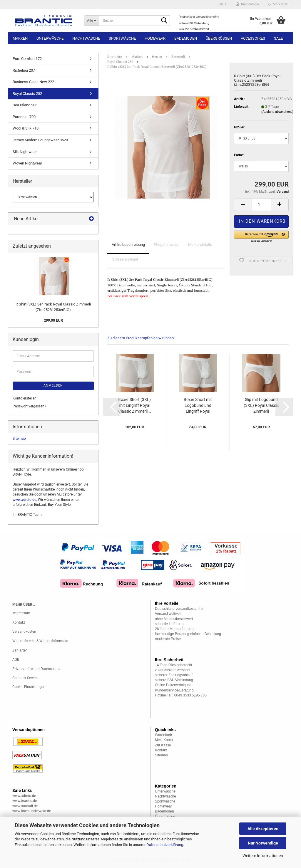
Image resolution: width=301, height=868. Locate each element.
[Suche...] (91, 21)
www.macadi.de (25, 806)
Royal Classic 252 (27, 94)
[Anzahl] (261, 205)
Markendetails (200, 245)
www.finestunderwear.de (32, 811)
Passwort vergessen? (29, 406)
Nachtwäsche (86, 38)
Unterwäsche (50, 38)
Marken (20, 38)
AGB (16, 659)
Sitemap (19, 439)
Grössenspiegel (125, 259)
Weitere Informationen (263, 856)
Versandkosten (24, 632)
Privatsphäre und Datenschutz (36, 669)
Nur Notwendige (263, 843)
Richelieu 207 (24, 70)
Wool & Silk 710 (26, 128)
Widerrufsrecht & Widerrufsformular (40, 641)
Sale (278, 38)
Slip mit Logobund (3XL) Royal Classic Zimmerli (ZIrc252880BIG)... (261, 406)
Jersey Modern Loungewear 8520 (40, 140)
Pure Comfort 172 (27, 59)
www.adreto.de (24, 500)
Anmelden (53, 386)
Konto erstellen (25, 398)
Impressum (21, 613)
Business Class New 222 (33, 82)
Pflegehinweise (167, 245)
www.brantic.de (25, 801)
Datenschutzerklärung (165, 845)
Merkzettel (278, 4)
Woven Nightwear (27, 163)
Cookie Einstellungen (29, 687)
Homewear (155, 38)
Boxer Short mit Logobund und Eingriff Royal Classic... (198, 406)
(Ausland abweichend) (277, 112)
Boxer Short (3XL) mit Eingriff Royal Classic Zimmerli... (135, 405)
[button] (224, 4)
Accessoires (253, 38)
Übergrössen (219, 38)
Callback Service (25, 678)
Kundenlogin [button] (248, 4)
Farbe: (239, 155)
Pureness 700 (24, 117)
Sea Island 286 (25, 105)
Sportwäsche (122, 38)
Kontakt (19, 622)
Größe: (239, 127)
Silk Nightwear (25, 152)
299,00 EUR (53, 320)
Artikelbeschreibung (128, 245)
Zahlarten (20, 650)
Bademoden (186, 38)
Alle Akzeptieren (263, 829)
